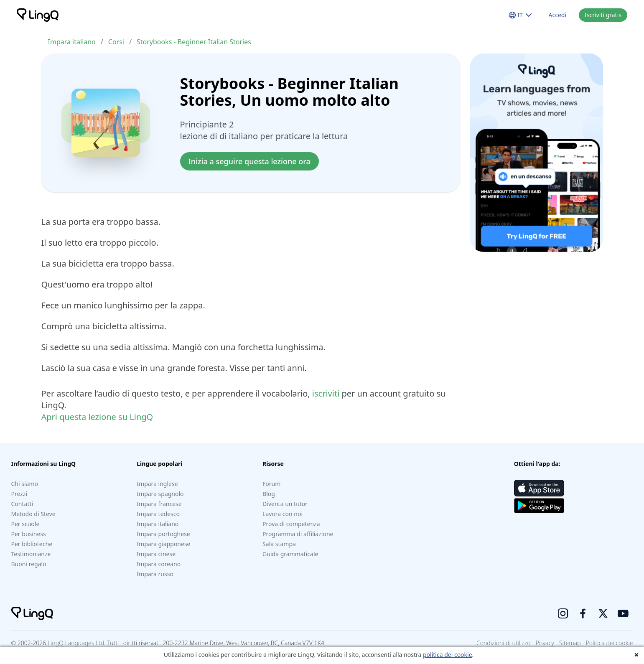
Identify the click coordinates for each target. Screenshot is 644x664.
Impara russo (155, 574)
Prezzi (19, 494)
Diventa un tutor (285, 504)
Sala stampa (279, 544)
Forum (271, 484)
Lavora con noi (283, 514)
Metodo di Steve (33, 514)
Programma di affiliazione (298, 534)
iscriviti (326, 393)
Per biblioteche (32, 544)
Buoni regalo (29, 564)
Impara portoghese (163, 534)
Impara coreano (159, 564)
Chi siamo (25, 484)
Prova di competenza (291, 524)
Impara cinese (156, 554)
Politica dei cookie (610, 643)
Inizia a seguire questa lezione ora (249, 161)
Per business (29, 534)
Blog (269, 494)
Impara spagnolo (160, 494)
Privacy (545, 643)
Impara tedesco (158, 514)
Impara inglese (157, 484)
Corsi (116, 42)
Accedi (558, 15)
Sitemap (570, 643)
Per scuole (25, 524)
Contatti (22, 504)
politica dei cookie (448, 655)
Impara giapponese (163, 544)
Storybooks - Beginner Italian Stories (194, 42)
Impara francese (159, 504)
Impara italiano (72, 42)
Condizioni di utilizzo (504, 643)
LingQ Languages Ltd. (77, 643)
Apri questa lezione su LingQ (97, 417)
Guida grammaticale (290, 554)
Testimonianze (31, 554)
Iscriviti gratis (603, 15)
